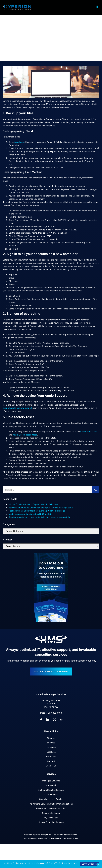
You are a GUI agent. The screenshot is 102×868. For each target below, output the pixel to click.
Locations (51, 752)
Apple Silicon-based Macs (25, 435)
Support (51, 761)
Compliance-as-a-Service (51, 799)
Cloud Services (51, 794)
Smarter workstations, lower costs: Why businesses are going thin (39, 517)
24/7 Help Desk (51, 818)
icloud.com (19, 142)
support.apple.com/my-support (17, 408)
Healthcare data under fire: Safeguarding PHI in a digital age (37, 511)
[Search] (96, 490)
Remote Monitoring (51, 813)
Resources (51, 756)
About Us (51, 738)
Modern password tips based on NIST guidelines (31, 514)
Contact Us (51, 766)
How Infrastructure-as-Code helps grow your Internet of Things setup (41, 508)
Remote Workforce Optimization (51, 808)
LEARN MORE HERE (90, 864)
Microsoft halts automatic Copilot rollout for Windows (33, 504)
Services (51, 743)
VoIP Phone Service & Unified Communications (51, 804)
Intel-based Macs (89, 431)
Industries (51, 747)
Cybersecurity (51, 785)
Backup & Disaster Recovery (51, 790)
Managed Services (51, 781)
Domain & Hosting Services (51, 822)
